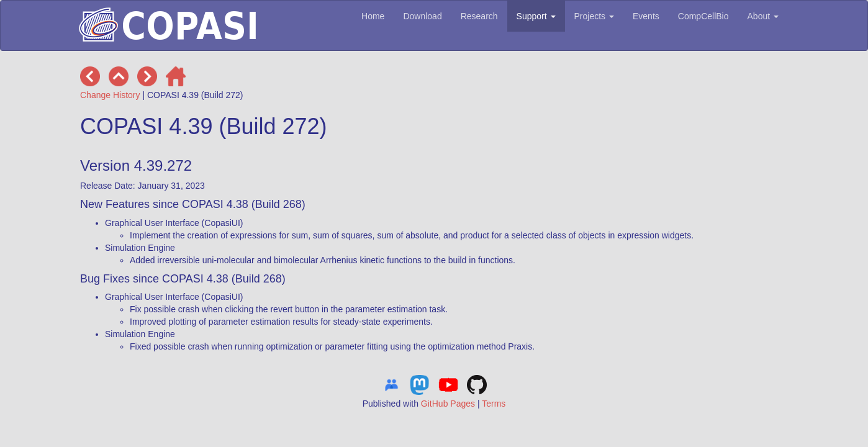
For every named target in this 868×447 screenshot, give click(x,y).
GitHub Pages (448, 404)
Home (373, 16)
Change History (110, 95)
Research (479, 16)
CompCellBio (703, 16)
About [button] (763, 16)
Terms (494, 404)
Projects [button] (594, 16)
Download (422, 16)
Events (646, 16)
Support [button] (536, 16)
